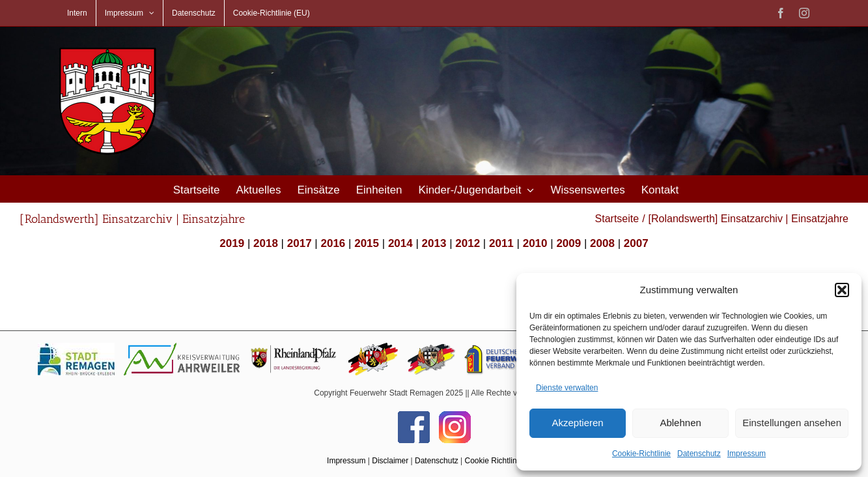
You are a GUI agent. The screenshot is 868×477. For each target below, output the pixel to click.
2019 (232, 243)
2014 (400, 243)
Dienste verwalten (567, 388)
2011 (501, 243)
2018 (266, 243)
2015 (367, 243)
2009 (568, 243)
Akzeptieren (577, 423)
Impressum (747, 454)
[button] (842, 290)
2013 (434, 243)
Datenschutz (699, 454)
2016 (333, 243)
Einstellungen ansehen (792, 423)
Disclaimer (390, 461)
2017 (300, 243)
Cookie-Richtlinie (641, 454)
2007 (636, 243)
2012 (468, 243)
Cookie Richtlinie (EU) (503, 461)
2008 (602, 243)
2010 (535, 243)
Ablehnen (680, 423)
